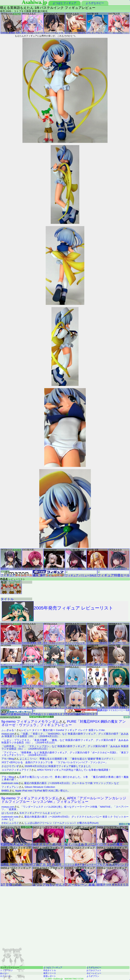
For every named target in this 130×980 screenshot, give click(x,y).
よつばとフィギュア (64, 3)
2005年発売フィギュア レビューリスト (58, 611)
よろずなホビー (95, 3)
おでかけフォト (94, 970)
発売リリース (50, 973)
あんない (4, 973)
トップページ (6, 970)
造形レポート (50, 976)
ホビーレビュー (94, 973)
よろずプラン (93, 976)
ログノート (5, 976)
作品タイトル (50, 970)
